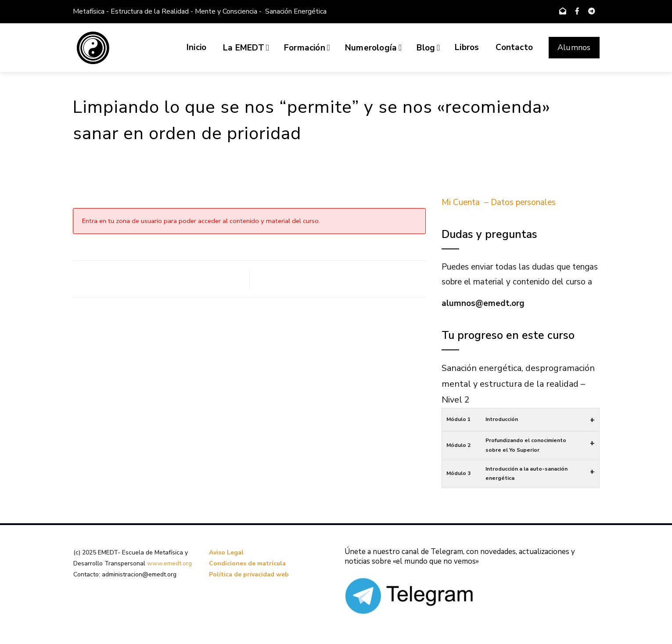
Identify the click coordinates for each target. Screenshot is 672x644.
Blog (428, 48)
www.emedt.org (169, 563)
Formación (307, 48)
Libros (467, 47)
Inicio (196, 47)
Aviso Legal (226, 552)
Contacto (514, 47)
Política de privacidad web (249, 574)
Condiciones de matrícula (247, 563)
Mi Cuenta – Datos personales (499, 202)
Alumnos (574, 47)
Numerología (373, 48)
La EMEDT (246, 48)
